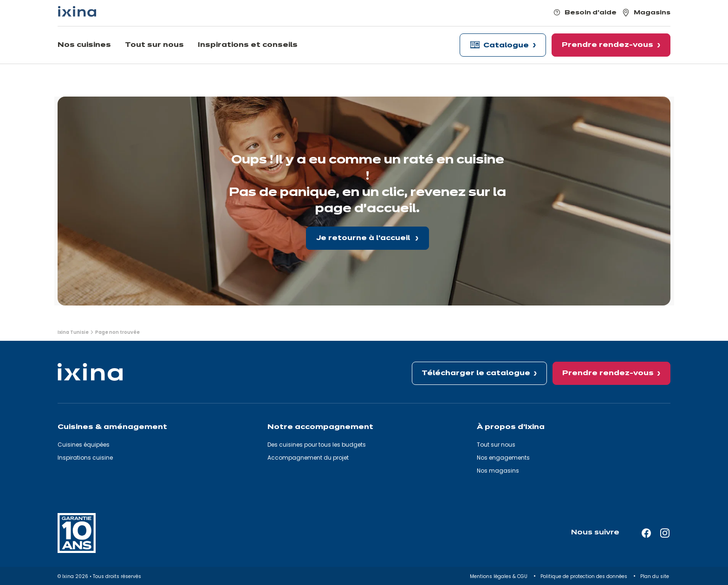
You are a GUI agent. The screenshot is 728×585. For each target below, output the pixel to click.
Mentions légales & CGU (499, 576)
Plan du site (655, 576)
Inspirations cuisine (85, 458)
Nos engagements (503, 458)
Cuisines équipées (84, 445)
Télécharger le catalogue (476, 373)
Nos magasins (498, 471)
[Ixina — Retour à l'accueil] (77, 11)
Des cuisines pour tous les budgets (317, 445)
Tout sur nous (496, 445)
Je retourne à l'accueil (364, 238)
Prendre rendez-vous (608, 373)
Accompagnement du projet (308, 458)
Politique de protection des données (585, 576)
